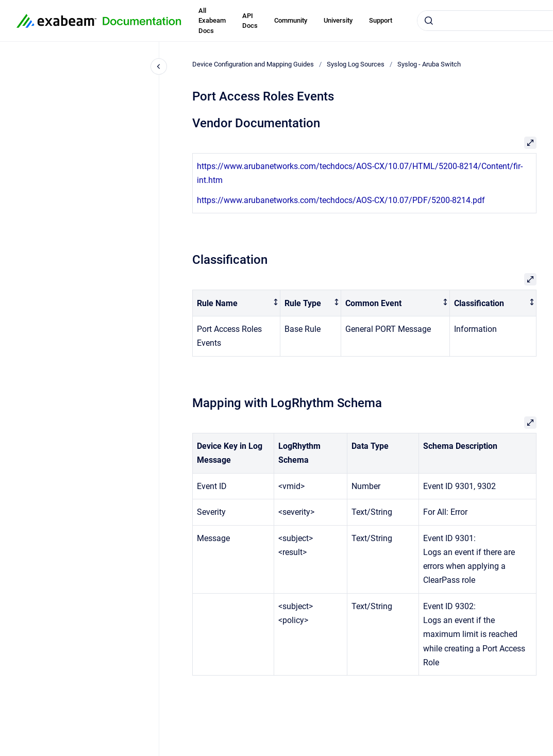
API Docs (250, 21)
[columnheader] (237, 303)
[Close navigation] (159, 66)
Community (291, 20)
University (338, 20)
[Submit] (429, 21)
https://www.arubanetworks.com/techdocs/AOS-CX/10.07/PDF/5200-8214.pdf (341, 200)
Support (381, 20)
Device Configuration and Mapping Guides (253, 64)
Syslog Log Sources (356, 64)
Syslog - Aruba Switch (429, 64)
